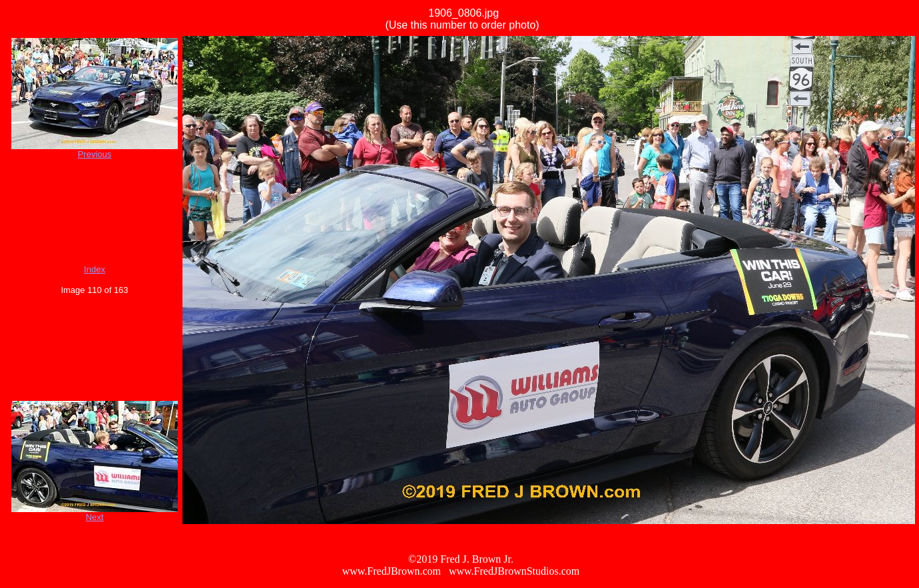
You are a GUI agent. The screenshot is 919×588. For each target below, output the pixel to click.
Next (95, 517)
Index (95, 269)
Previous (95, 154)
